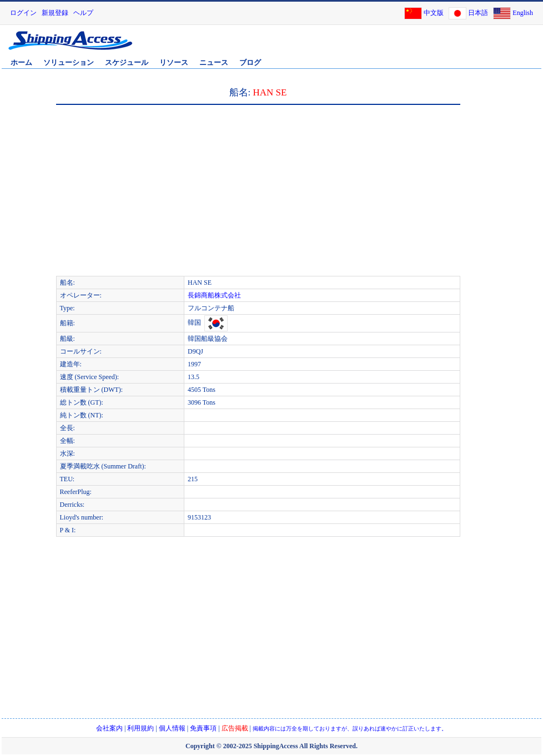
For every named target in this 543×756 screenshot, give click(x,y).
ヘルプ (83, 13)
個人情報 (172, 728)
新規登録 (55, 13)
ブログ (250, 62)
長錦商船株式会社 (214, 295)
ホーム (21, 62)
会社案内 (109, 728)
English (523, 13)
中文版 (434, 13)
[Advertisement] (169, 195)
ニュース (214, 62)
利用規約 (140, 728)
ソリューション (69, 62)
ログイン (23, 13)
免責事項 (203, 728)
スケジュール (127, 62)
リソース (174, 62)
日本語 (478, 13)
